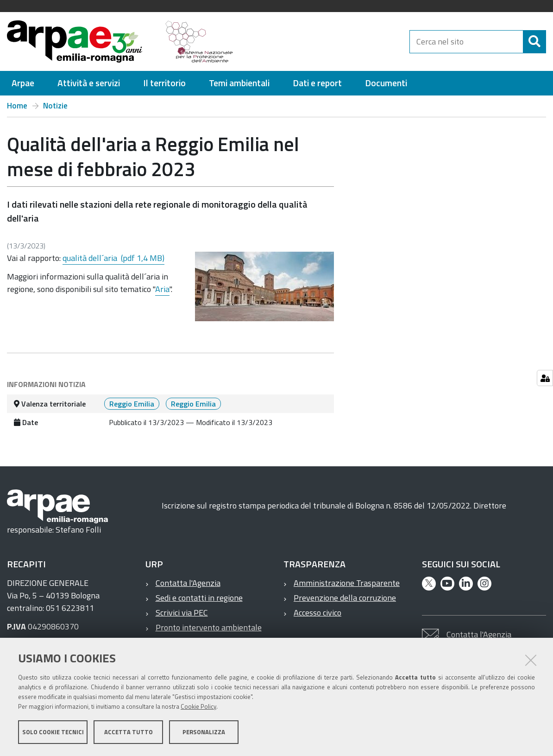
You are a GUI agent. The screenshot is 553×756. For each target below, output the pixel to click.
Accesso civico (317, 613)
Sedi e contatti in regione (199, 598)
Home (17, 106)
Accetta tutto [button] (129, 732)
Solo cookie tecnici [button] (53, 732)
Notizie (55, 106)
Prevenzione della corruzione (345, 598)
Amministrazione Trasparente (347, 583)
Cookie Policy (198, 706)
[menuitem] (23, 83)
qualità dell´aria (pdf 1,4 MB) (113, 258)
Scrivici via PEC (182, 613)
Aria (162, 289)
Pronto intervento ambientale (209, 627)
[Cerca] (534, 42)
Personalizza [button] (204, 732)
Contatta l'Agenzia (188, 583)
